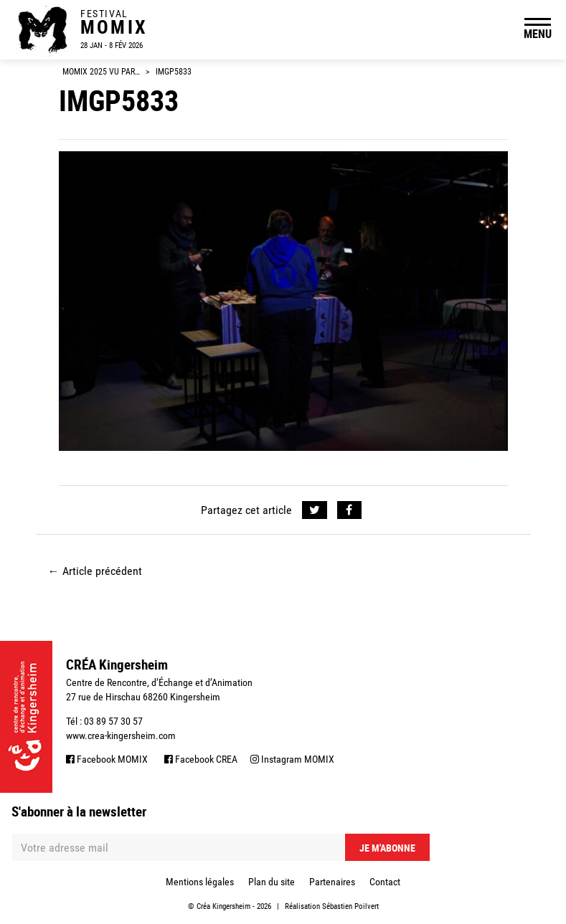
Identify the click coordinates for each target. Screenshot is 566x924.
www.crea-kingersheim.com (121, 735)
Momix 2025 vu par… (101, 72)
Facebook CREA (201, 759)
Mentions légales (200, 882)
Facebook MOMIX (107, 759)
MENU (538, 34)
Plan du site (272, 882)
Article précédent (95, 571)
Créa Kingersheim (223, 906)
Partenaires (332, 882)
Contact (385, 882)
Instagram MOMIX (292, 759)
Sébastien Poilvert (350, 906)
